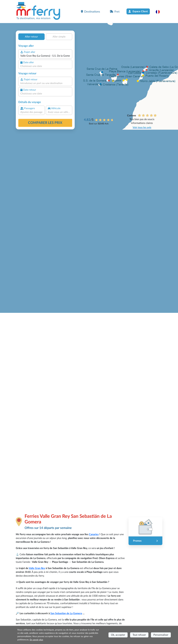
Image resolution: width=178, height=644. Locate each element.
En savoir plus (36, 640)
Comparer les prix (45, 123)
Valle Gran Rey (37, 568)
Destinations (90, 12)
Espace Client (138, 11)
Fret (115, 12)
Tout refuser (139, 635)
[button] (159, 12)
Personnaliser (161, 635)
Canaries (94, 534)
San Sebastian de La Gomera (66, 613)
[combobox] (45, 56)
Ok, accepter (118, 635)
